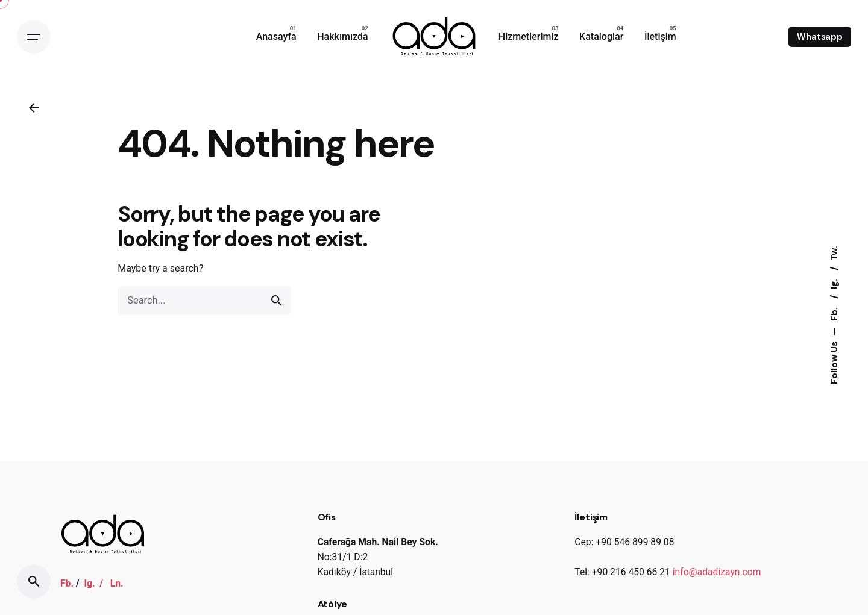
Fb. (834, 313)
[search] (277, 301)
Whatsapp (820, 37)
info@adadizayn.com (717, 572)
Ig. (834, 283)
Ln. (117, 583)
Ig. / (97, 583)
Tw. (834, 253)
